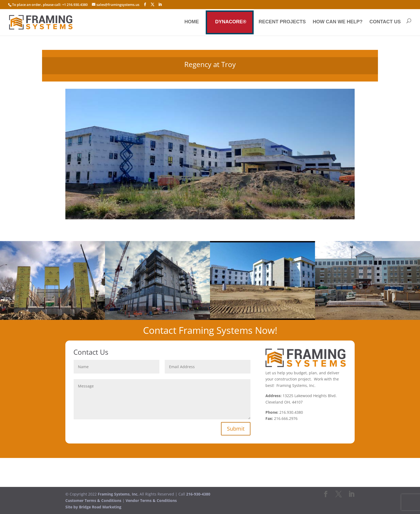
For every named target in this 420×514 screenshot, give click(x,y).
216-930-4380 (198, 494)
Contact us (385, 22)
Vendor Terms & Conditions (151, 500)
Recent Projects (282, 22)
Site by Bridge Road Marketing (93, 507)
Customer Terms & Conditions (93, 500)
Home (192, 22)
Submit (236, 429)
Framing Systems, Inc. (118, 494)
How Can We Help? (337, 22)
